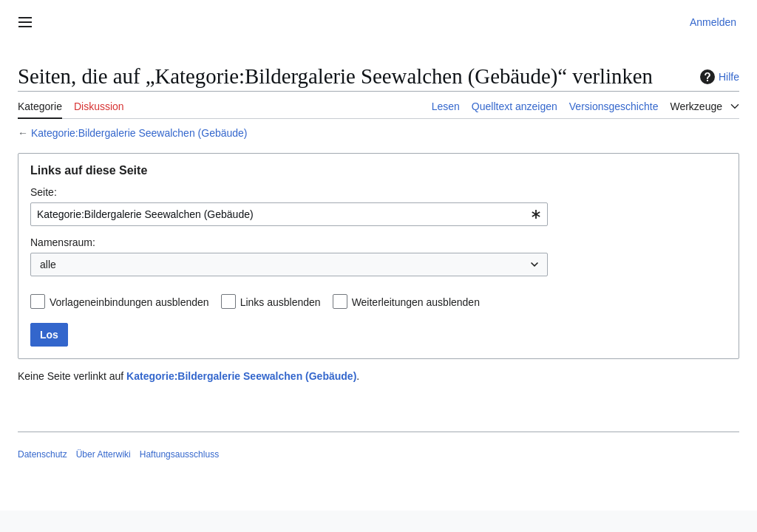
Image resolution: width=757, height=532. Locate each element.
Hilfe (718, 77)
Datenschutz (43, 454)
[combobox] (289, 214)
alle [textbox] (48, 265)
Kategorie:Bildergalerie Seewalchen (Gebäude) (139, 133)
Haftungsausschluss (179, 454)
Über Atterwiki (103, 454)
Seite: (44, 192)
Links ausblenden (281, 302)
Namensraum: (63, 242)
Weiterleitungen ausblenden (416, 302)
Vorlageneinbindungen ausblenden (129, 302)
